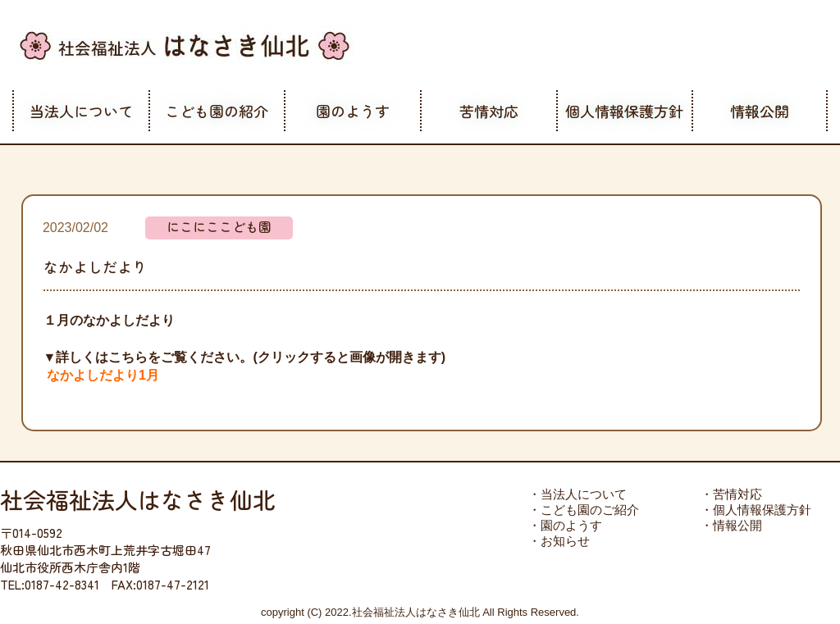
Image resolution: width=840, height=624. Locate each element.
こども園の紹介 (217, 111)
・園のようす (565, 525)
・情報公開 (731, 525)
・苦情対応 (731, 494)
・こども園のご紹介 (584, 510)
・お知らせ (559, 541)
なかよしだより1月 (103, 375)
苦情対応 (489, 111)
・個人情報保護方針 (756, 510)
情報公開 (760, 111)
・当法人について (577, 494)
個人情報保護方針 (624, 111)
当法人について (81, 111)
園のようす (353, 111)
